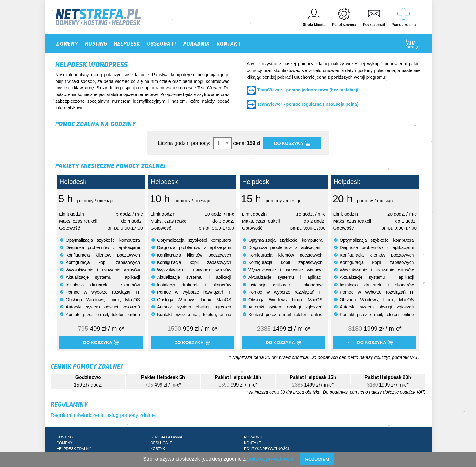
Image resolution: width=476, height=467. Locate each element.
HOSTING (96, 44)
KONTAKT (229, 44)
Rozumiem (317, 459)
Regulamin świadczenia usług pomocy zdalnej (103, 415)
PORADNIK (197, 44)
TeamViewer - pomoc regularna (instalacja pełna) (308, 104)
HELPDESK (127, 44)
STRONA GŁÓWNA (166, 437)
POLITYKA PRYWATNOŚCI (267, 449)
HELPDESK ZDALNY (74, 449)
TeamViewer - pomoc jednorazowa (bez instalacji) (308, 90)
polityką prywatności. (271, 459)
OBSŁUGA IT (162, 44)
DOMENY (67, 44)
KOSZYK (158, 449)
